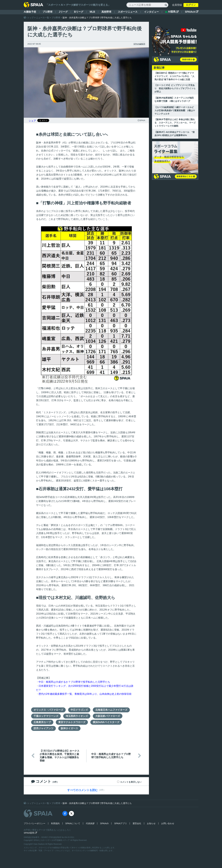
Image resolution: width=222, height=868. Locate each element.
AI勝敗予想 (30, 12)
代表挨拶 (90, 823)
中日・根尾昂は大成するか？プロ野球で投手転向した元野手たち (74, 682)
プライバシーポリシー (35, 823)
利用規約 (55, 823)
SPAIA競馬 (30, 833)
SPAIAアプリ (121, 823)
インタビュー (151, 12)
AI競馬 (172, 12)
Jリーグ (63, 12)
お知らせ (151, 823)
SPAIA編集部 (139, 44)
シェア (32, 121)
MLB (92, 12)
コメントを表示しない (131, 782)
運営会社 (137, 823)
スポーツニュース (128, 12)
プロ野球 (47, 12)
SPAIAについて (73, 823)
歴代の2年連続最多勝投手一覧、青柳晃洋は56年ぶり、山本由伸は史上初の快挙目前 (85, 694)
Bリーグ (79, 12)
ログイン (191, 5)
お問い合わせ (168, 823)
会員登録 (177, 5)
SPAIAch (192, 12)
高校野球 (106, 12)
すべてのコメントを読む (82, 790)
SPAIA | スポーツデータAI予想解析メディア (52, 840)
